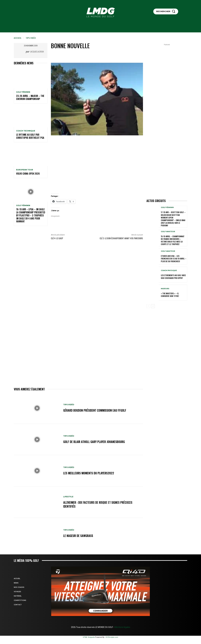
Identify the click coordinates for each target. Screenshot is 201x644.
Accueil (18, 38)
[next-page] (153, 306)
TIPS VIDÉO (31, 38)
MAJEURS (165, 289)
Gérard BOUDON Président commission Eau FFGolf (95, 410)
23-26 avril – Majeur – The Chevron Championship (30, 97)
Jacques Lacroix (37, 51)
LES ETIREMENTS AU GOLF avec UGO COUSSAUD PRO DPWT (173, 276)
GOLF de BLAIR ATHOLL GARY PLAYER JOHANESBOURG (94, 442)
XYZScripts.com (112, 637)
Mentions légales (122, 627)
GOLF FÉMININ (23, 92)
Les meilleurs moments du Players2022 (89, 473)
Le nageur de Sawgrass (78, 536)
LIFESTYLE (68, 497)
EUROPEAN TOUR (25, 170)
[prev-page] (148, 306)
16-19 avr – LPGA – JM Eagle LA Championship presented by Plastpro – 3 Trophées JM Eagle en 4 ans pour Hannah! (31, 215)
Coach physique (169, 271)
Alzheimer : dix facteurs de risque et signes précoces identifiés (98, 504)
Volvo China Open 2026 (28, 174)
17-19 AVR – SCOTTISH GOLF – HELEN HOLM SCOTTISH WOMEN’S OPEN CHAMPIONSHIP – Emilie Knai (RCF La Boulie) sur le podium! (173, 219)
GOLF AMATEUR (168, 232)
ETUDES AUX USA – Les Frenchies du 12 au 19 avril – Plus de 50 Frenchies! (174, 258)
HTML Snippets (89, 637)
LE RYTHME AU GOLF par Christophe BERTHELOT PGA (30, 136)
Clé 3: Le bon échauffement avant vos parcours (121, 238)
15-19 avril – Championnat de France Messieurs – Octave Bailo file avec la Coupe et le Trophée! (173, 240)
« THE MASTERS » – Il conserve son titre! (170, 295)
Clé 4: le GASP (57, 238)
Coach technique (26, 131)
